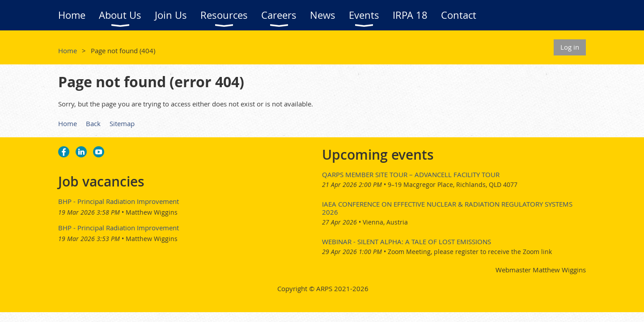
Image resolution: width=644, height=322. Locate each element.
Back (93, 123)
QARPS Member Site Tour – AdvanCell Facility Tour (411, 174)
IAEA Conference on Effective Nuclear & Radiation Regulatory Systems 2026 (447, 208)
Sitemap (122, 123)
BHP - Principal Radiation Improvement (119, 201)
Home (68, 51)
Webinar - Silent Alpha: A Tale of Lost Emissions (407, 241)
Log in (570, 47)
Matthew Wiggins (152, 212)
